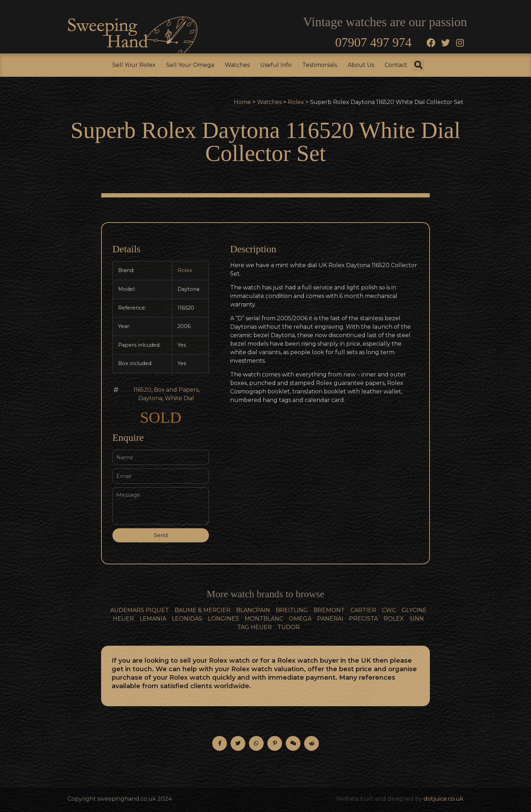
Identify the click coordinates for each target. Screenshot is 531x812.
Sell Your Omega (190, 65)
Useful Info (276, 65)
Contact (396, 65)
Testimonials (320, 65)
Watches (237, 65)
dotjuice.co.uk (444, 799)
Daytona (150, 398)
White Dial (179, 398)
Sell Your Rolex (134, 65)
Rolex (296, 102)
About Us (361, 65)
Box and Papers (176, 390)
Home (242, 102)
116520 (142, 390)
